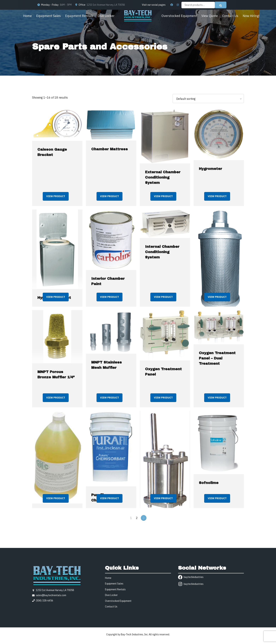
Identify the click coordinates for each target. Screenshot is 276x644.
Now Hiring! (251, 16)
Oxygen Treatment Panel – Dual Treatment (217, 358)
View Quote (210, 16)
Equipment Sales (48, 16)
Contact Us (230, 16)
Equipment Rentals (79, 16)
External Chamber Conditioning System (163, 177)
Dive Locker (106, 16)
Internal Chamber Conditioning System (162, 252)
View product (56, 196)
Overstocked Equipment (179, 16)
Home (27, 16)
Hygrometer (210, 169)
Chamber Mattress (109, 149)
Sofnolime (209, 483)
